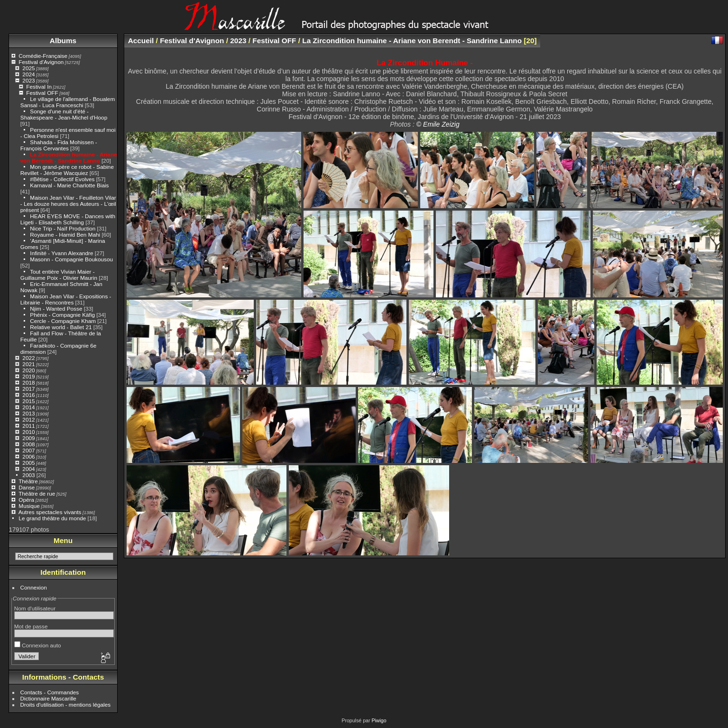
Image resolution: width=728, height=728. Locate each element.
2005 (28, 463)
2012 (28, 419)
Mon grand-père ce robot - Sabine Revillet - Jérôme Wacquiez (67, 170)
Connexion (34, 587)
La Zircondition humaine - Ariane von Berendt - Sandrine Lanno (69, 157)
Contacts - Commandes (50, 692)
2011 (28, 426)
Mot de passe (31, 626)
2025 (28, 68)
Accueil (141, 41)
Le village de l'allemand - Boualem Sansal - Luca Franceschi (68, 102)
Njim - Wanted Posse (56, 309)
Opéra (26, 500)
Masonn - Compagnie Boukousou (71, 259)
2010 (28, 432)
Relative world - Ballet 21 (61, 327)
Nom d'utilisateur (35, 608)
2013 (28, 413)
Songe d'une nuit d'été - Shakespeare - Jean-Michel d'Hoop (64, 114)
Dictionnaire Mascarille (48, 698)
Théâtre (28, 481)
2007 (28, 450)
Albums (63, 41)
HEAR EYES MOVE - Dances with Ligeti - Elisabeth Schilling (68, 219)
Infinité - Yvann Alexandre (61, 253)
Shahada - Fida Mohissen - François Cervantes (59, 145)
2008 (28, 444)
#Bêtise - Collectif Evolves (62, 179)
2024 (28, 74)
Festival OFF (42, 93)
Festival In (39, 87)
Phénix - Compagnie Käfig (62, 315)
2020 (28, 370)
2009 (28, 438)
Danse (27, 487)
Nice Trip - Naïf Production (63, 228)
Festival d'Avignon (41, 62)
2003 (28, 475)
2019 (28, 376)
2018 (28, 382)
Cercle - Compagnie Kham (63, 321)
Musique (29, 506)
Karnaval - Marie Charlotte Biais (69, 185)
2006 (28, 456)
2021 (28, 364)
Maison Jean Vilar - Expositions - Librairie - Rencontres (66, 299)
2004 (28, 469)
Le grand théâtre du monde (52, 518)
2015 (28, 401)
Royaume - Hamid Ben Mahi (65, 235)
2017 (28, 389)
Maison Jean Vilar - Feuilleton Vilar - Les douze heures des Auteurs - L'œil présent (68, 204)
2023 (28, 80)
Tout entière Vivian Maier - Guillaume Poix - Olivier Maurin (59, 275)
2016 (28, 395)
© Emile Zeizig (438, 124)
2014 (28, 407)
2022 (28, 358)
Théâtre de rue (37, 493)
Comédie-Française (43, 56)
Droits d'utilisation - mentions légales (66, 705)
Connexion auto (38, 645)
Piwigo (379, 720)
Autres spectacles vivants (50, 512)
